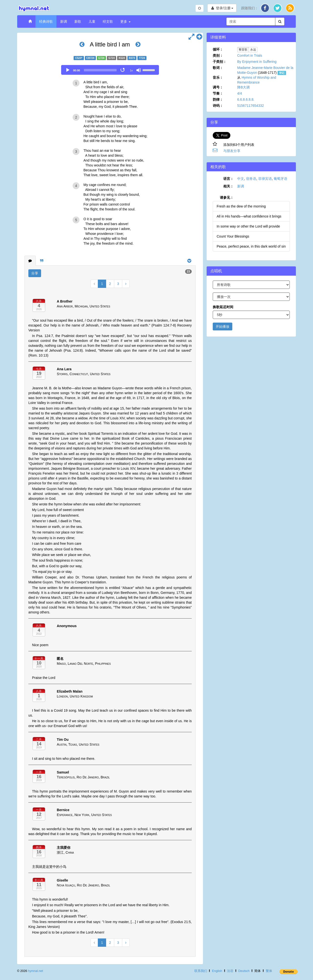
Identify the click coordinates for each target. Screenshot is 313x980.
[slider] (100, 70)
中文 (241, 179)
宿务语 (251, 179)
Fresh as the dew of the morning (241, 206)
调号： (218, 87)
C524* (79, 58)
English (217, 971)
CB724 (90, 58)
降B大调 (243, 87)
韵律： (218, 99)
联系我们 (201, 971)
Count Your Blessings (233, 236)
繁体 (269, 971)
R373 (132, 58)
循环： (218, 49)
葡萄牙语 (280, 179)
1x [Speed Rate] (131, 70)
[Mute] (139, 70)
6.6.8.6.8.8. (246, 99)
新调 (64, 22)
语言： (228, 179)
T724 (142, 58)
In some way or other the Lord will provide (248, 226)
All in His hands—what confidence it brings (249, 216)
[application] (110, 70)
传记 (282, 73)
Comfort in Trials (250, 55)
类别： (218, 55)
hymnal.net (35, 971)
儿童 (92, 22)
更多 (125, 22)
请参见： (227, 197)
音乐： (218, 77)
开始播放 (223, 327)
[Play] (68, 70)
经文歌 (108, 22)
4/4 (240, 93)
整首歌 (243, 50)
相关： (228, 186)
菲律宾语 (265, 179)
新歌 (78, 22)
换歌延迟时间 (223, 307)
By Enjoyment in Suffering (257, 62)
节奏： (218, 93)
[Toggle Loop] (123, 70)
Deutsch (244, 971)
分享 (35, 273)
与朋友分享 (232, 151)
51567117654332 (251, 106)
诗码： (218, 106)
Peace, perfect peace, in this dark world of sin (251, 246)
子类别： (220, 62)
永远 (253, 50)
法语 (230, 971)
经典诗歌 (46, 22)
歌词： (218, 68)
